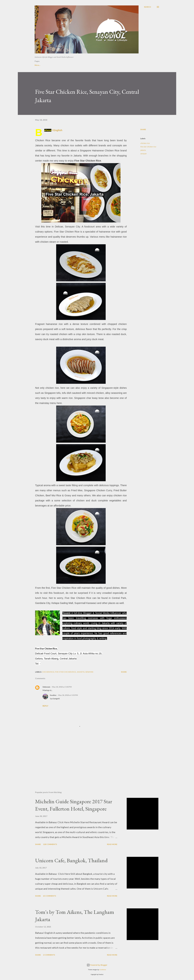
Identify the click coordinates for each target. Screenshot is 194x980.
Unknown (46, 687)
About (49, 65)
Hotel (74, 65)
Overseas (116, 65)
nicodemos (103, 970)
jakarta (143, 150)
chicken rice (145, 143)
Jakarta (86, 65)
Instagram (131, 65)
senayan (143, 154)
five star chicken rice (148, 147)
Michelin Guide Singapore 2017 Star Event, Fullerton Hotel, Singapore (74, 805)
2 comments (49, 955)
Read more (112, 844)
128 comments (50, 844)
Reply (45, 706)
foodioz (53, 695)
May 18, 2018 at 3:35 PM (68, 695)
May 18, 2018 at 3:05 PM (62, 687)
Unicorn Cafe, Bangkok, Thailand (71, 860)
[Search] (147, 7)
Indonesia (101, 65)
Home (37, 65)
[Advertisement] (77, 760)
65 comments (49, 896)
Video (62, 65)
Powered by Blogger (97, 965)
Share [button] (143, 129)
